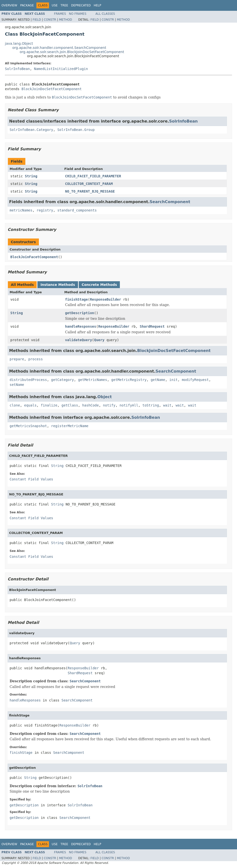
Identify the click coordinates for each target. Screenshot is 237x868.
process (36, 359)
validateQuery (79, 340)
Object (105, 397)
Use (55, 5)
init (174, 380)
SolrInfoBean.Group (76, 130)
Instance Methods (58, 285)
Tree (64, 5)
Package (27, 5)
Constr (50, 20)
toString (151, 405)
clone (15, 405)
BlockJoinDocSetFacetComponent (51, 89)
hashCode (90, 405)
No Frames (78, 14)
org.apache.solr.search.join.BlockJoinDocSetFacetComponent (72, 52)
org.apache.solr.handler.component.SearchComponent (59, 48)
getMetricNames (93, 380)
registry (45, 210)
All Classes (105, 14)
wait (167, 405)
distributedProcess (28, 380)
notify (109, 405)
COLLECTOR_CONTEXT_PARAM (89, 184)
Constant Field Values (31, 479)
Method (66, 20)
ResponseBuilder (105, 299)
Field (37, 20)
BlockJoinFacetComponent (34, 257)
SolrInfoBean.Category (31, 130)
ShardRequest (152, 326)
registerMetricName (70, 426)
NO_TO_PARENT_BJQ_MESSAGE (90, 191)
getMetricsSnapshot (28, 426)
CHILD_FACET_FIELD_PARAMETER (93, 176)
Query (99, 340)
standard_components (77, 210)
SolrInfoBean (17, 69)
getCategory (63, 380)
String (31, 176)
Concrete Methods (99, 285)
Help (98, 5)
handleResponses (80, 326)
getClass (70, 405)
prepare (17, 359)
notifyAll (129, 405)
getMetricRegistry (129, 380)
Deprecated (81, 5)
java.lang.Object (19, 43)
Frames (60, 14)
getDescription (79, 313)
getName (158, 380)
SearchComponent (170, 202)
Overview (9, 5)
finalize (49, 405)
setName (17, 385)
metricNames (21, 210)
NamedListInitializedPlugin (61, 69)
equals (30, 405)
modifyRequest (195, 380)
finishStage (76, 299)
